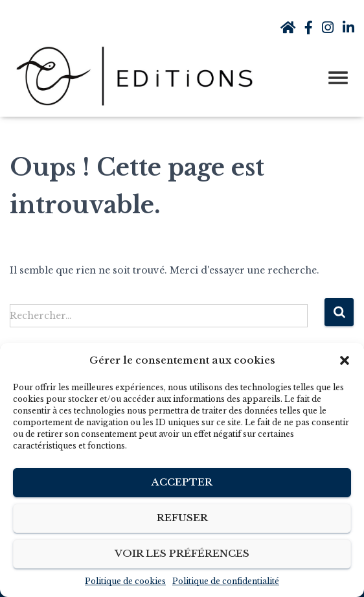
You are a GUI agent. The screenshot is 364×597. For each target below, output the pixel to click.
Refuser (182, 518)
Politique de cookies (125, 581)
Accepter (182, 482)
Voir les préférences (182, 553)
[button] (345, 360)
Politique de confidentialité (226, 581)
